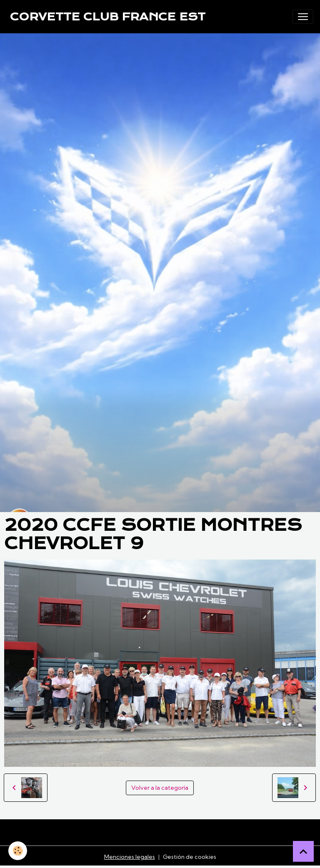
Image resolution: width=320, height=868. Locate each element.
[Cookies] (18, 851)
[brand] (108, 17)
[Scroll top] (303, 851)
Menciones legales (130, 857)
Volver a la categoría (160, 788)
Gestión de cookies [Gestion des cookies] (190, 857)
